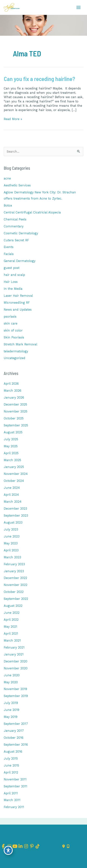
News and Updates (18, 310)
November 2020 (16, 668)
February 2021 (14, 647)
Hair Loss (11, 282)
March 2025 (12, 460)
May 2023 (11, 543)
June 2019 (12, 710)
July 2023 (11, 529)
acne (7, 178)
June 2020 (12, 675)
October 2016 (14, 738)
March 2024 (13, 502)
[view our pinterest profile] (32, 846)
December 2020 (16, 661)
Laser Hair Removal (18, 296)
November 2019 (15, 689)
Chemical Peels (15, 219)
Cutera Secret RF (16, 240)
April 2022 (11, 620)
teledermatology (16, 351)
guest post (12, 268)
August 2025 (13, 432)
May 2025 (11, 446)
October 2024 (14, 481)
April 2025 (11, 453)
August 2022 (13, 606)
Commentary (14, 226)
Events (9, 247)
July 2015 (11, 759)
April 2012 (11, 772)
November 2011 (15, 779)
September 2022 (16, 599)
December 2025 (15, 404)
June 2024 (12, 488)
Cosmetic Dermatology (21, 233)
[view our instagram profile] (26, 846)
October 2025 (14, 418)
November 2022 (16, 585)
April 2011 (11, 793)
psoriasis (10, 317)
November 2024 (16, 474)
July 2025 (11, 439)
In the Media (13, 289)
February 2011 (14, 807)
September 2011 (16, 786)
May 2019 (11, 717)
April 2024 (11, 495)
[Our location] (68, 846)
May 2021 (10, 627)
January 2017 (14, 731)
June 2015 (11, 765)
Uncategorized (14, 358)
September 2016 (16, 745)
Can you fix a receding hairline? (39, 79)
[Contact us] (64, 846)
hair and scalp (14, 275)
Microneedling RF (17, 303)
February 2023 (14, 564)
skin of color (13, 330)
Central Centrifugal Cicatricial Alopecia (32, 212)
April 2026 (11, 384)
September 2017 (16, 724)
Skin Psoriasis (14, 337)
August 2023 (13, 523)
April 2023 (11, 550)
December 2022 (15, 578)
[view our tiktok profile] (38, 846)
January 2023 (14, 571)
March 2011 (12, 800)
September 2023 (16, 516)
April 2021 (11, 634)
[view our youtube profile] (15, 846)
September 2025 (16, 425)
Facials (9, 254)
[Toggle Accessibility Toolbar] (8, 850)
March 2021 (12, 641)
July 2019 (11, 703)
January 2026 (14, 398)
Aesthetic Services (17, 185)
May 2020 (11, 682)
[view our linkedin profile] (20, 846)
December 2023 (15, 509)
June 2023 (12, 536)
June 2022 (12, 613)
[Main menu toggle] (78, 7)
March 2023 (12, 557)
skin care (11, 324)
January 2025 (14, 467)
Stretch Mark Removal (20, 344)
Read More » (13, 119)
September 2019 (16, 696)
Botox (8, 205)
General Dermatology (20, 261)
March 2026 (13, 391)
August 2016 (13, 752)
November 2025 (16, 411)
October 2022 (14, 592)
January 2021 (14, 654)
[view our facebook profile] (3, 846)
